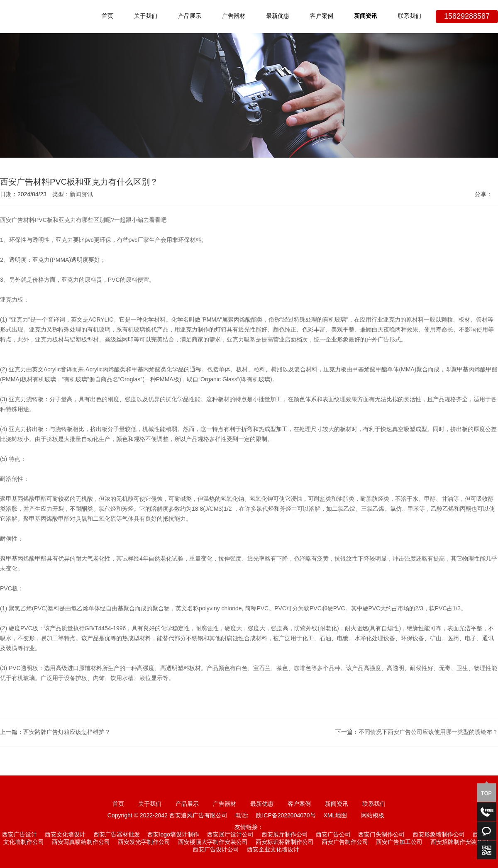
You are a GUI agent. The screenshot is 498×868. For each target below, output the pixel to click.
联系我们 (410, 16)
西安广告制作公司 (345, 842)
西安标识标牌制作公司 (285, 842)
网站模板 (373, 816)
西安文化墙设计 (65, 835)
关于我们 (146, 16)
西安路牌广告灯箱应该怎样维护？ (67, 733)
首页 (107, 16)
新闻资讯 (366, 16)
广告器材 (234, 16)
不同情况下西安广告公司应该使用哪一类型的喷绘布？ (428, 733)
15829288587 (467, 17)
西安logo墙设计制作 (173, 835)
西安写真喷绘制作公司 (81, 842)
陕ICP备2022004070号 (286, 816)
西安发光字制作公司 (144, 842)
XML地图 (335, 816)
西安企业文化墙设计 (273, 850)
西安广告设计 (20, 835)
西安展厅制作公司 (285, 835)
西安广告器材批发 (117, 835)
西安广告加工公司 (399, 842)
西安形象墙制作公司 (439, 835)
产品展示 (190, 16)
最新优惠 (278, 16)
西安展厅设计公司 (230, 835)
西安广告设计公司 (216, 850)
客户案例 (322, 16)
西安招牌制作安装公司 (459, 842)
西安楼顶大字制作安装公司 (213, 842)
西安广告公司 (333, 835)
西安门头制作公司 (381, 835)
